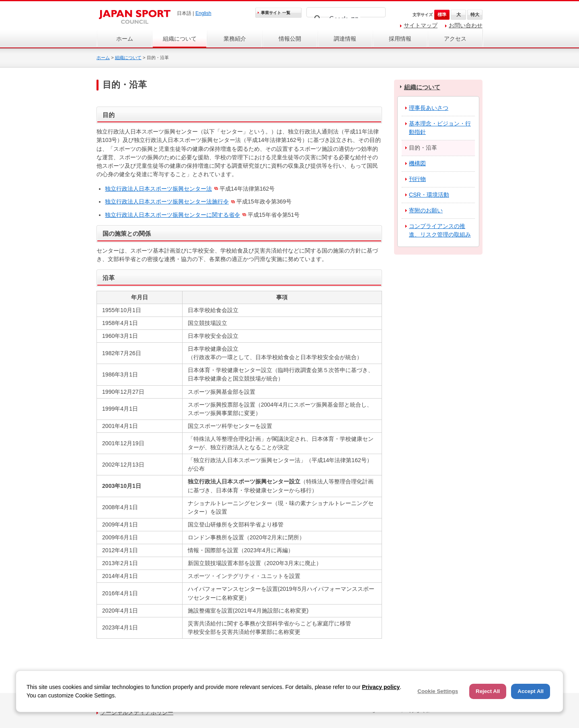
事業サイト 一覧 (276, 13)
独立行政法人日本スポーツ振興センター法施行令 (167, 202)
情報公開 (290, 39)
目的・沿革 (423, 148)
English (203, 13)
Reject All (488, 691)
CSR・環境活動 (429, 195)
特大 (475, 14)
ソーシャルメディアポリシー (137, 712)
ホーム (125, 39)
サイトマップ (421, 25)
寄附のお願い (426, 210)
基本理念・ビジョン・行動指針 (440, 128)
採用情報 (400, 39)
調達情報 (345, 39)
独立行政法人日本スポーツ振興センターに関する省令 (172, 215)
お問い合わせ (466, 25)
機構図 (417, 163)
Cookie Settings (438, 691)
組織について (180, 39)
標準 (442, 14)
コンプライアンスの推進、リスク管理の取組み (440, 230)
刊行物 (417, 179)
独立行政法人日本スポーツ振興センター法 (158, 189)
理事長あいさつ (429, 108)
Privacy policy (381, 687)
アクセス (455, 39)
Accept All (531, 691)
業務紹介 (235, 39)
